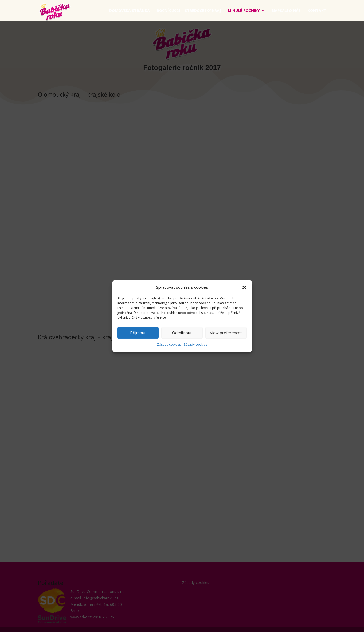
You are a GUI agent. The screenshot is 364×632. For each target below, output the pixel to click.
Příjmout (138, 333)
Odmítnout (182, 333)
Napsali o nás (286, 11)
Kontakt (317, 11)
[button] (244, 287)
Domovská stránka (130, 11)
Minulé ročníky (244, 11)
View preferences (226, 333)
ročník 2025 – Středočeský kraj (189, 11)
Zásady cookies (169, 344)
